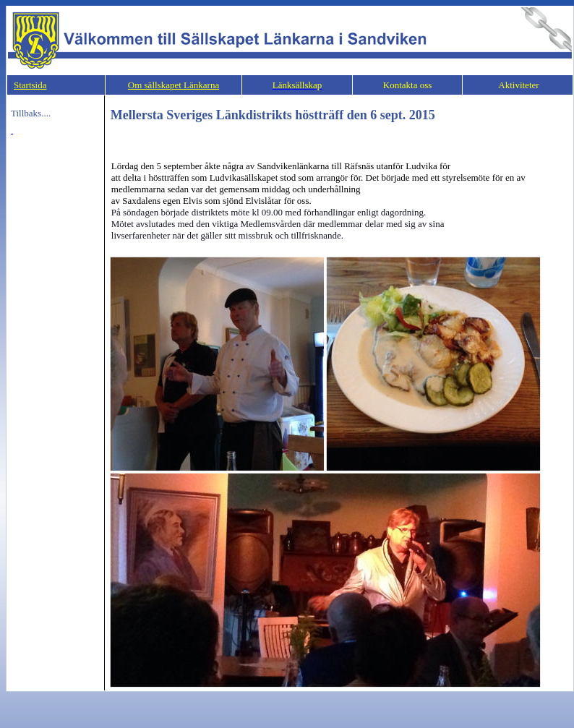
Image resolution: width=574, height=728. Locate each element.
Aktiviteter (518, 85)
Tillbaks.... (31, 113)
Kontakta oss (408, 85)
